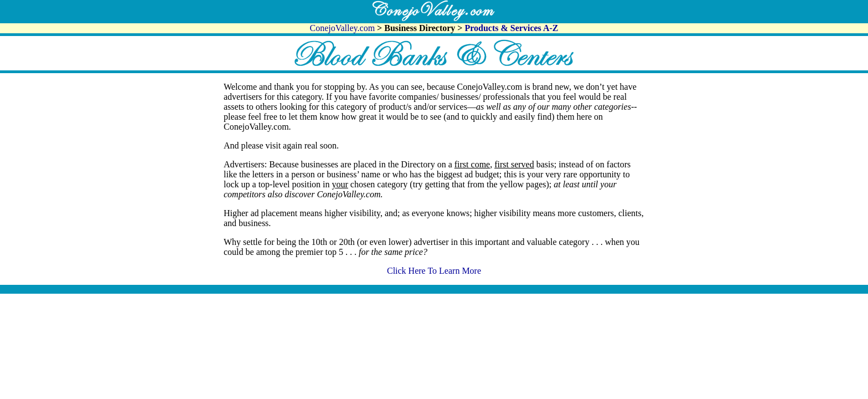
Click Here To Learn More (434, 271)
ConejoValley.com (344, 28)
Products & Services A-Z (511, 28)
